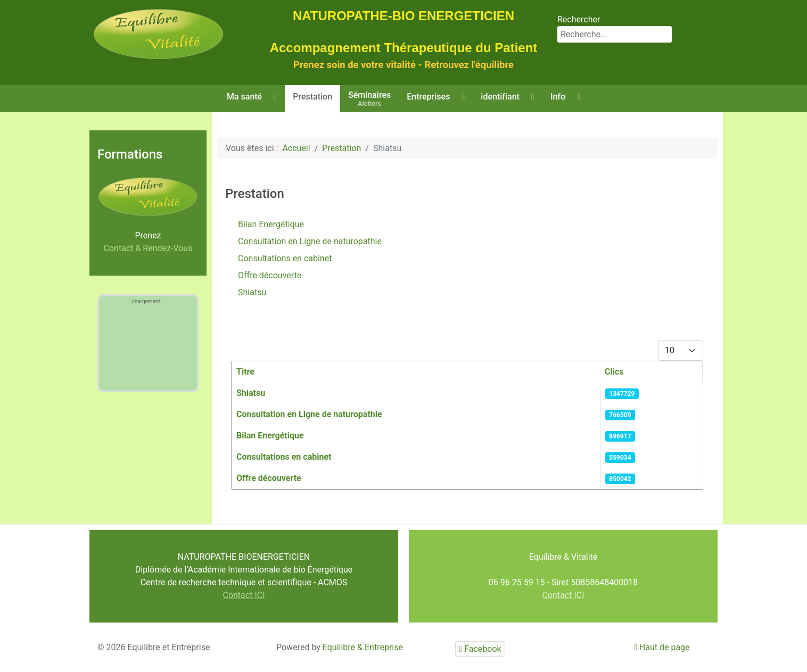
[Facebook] (480, 649)
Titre (245, 372)
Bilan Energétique (271, 224)
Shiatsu (252, 292)
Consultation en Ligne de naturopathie (310, 241)
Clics (614, 372)
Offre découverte (270, 275)
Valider (717, 642)
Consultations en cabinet (285, 258)
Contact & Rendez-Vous (148, 248)
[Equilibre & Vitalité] (159, 33)
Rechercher (579, 19)
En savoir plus (715, 617)
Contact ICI (244, 595)
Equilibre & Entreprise (363, 647)
